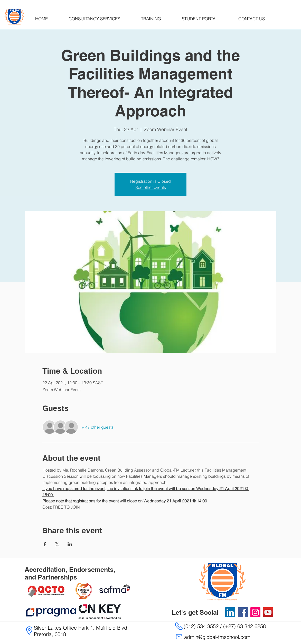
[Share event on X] (57, 544)
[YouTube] (268, 612)
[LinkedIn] (230, 612)
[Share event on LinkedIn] (70, 544)
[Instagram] (255, 612)
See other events (151, 187)
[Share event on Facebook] (45, 544)
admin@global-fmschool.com (217, 637)
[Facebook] (243, 612)
